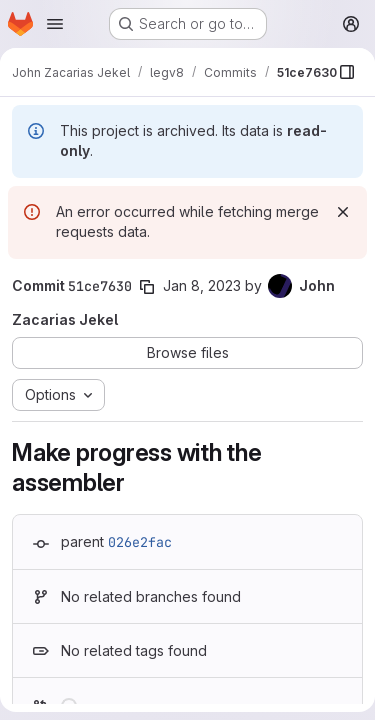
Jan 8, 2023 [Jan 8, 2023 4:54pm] (202, 285)
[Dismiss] (343, 212)
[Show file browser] (347, 72)
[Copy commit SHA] (147, 287)
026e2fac (140, 542)
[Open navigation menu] (55, 24)
